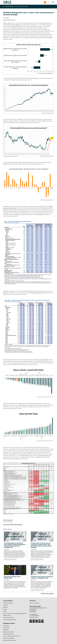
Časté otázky (6, 626)
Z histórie (5, 605)
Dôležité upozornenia (8, 634)
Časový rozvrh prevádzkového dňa (11, 636)
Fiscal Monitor (45, 360)
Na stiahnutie (6, 628)
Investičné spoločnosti (8, 603)
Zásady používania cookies (10, 640)
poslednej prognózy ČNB (38, 293)
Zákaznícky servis (9, 623)
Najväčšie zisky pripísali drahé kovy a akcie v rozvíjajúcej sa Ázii (42, 577)
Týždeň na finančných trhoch (10, 559)
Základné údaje (7, 616)
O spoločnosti (8, 601)
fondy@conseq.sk (34, 617)
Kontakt (5, 609)
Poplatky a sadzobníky (8, 632)
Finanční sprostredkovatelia (10, 620)
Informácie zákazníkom (9, 638)
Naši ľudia (5, 607)
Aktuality (33, 601)
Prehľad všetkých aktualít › (47, 593)
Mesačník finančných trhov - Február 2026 (13, 577)
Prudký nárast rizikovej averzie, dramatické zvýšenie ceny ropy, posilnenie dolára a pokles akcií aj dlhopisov (41, 545)
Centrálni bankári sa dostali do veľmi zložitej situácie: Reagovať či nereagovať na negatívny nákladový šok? (15, 545)
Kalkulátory (6, 630)
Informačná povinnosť (8, 618)
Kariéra (5, 611)
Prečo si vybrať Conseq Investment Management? (15, 613)
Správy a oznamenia (34, 603)
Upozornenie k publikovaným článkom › (13, 524)
